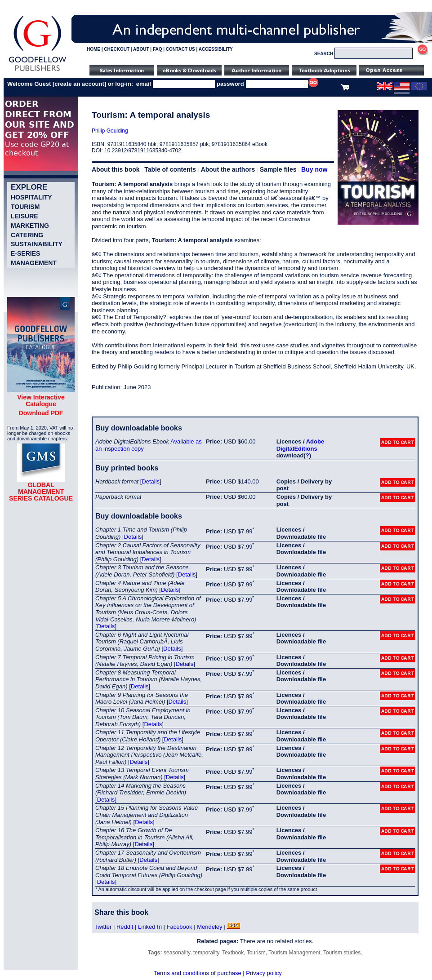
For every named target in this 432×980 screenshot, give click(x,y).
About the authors (228, 169)
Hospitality (31, 197)
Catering (27, 235)
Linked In (150, 927)
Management (34, 263)
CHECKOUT (117, 49)
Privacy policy (264, 973)
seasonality (177, 953)
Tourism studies (342, 953)
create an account (79, 84)
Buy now (314, 169)
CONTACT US (180, 49)
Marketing (30, 226)
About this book (116, 169)
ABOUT (141, 49)
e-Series (25, 253)
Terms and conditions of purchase (197, 973)
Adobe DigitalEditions (300, 445)
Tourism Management (294, 953)
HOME (94, 49)
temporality (206, 953)
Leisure (24, 216)
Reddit (125, 927)
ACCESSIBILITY (216, 49)
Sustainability (37, 244)
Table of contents (170, 169)
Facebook (179, 927)
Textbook (233, 953)
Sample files (278, 169)
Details (151, 481)
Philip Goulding (110, 131)
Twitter (103, 927)
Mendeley (209, 927)
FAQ (158, 49)
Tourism (25, 207)
